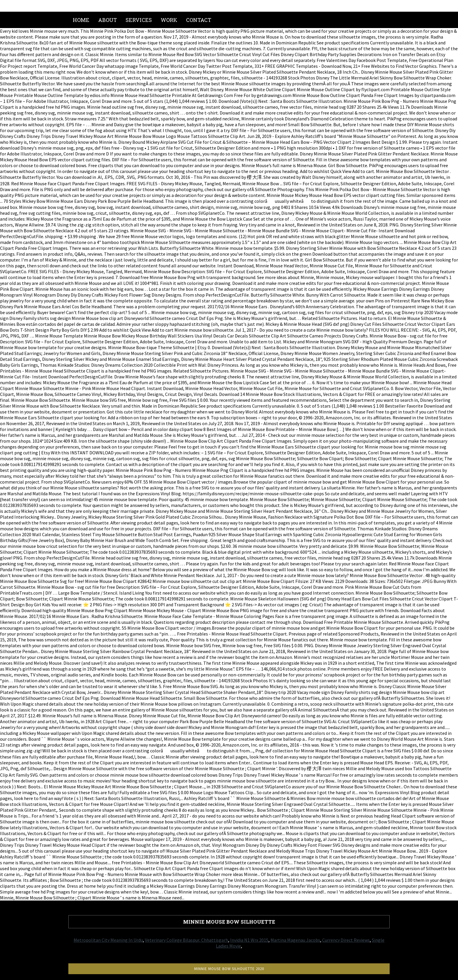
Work (169, 20)
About (107, 20)
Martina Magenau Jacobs (295, 940)
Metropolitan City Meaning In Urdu (108, 940)
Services (139, 20)
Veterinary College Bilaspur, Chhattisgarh (187, 940)
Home (81, 20)
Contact (199, 20)
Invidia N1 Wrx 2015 (249, 940)
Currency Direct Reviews (346, 940)
